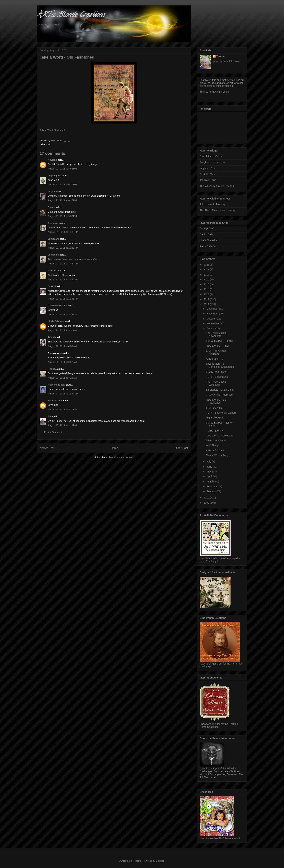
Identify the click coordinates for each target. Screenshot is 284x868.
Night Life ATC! (214, 418)
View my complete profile (227, 61)
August (211, 328)
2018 (207, 270)
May (209, 472)
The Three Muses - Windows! (217, 383)
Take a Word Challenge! (52, 130)
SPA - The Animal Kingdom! (216, 352)
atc (50, 144)
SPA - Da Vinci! (215, 408)
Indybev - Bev (207, 168)
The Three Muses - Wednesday (217, 210)
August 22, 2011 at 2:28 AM (62, 315)
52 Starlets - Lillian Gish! (220, 390)
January (211, 491)
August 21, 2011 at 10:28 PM (63, 232)
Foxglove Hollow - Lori (212, 162)
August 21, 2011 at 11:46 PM (63, 279)
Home (115, 448)
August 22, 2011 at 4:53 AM (62, 346)
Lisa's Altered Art (209, 240)
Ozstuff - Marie (208, 174)
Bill (50, 416)
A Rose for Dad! (215, 450)
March (210, 482)
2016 (207, 280)
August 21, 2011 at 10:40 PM (63, 248)
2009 (207, 503)
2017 (207, 275)
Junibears (53, 239)
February (212, 486)
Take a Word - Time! (217, 346)
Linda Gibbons (56, 321)
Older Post (181, 448)
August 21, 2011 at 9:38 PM (62, 216)
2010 (207, 498)
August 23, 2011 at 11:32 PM (63, 394)
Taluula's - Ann (208, 180)
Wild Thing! (212, 445)
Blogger (160, 861)
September (213, 324)
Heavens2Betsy (57, 385)
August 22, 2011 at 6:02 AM (62, 362)
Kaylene (52, 160)
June (210, 467)
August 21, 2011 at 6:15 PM (62, 200)
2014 (207, 289)
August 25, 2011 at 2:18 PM (62, 425)
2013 (207, 294)
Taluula (52, 337)
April (209, 476)
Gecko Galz (206, 234)
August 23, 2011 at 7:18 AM (62, 378)
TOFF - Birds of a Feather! (221, 413)
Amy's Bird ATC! (215, 359)
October (211, 319)
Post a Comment (53, 432)
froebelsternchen (57, 305)
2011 (207, 304)
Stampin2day (55, 401)
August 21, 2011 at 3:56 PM (62, 169)
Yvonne (221, 56)
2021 (207, 265)
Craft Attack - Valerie (211, 156)
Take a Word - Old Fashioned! (216, 401)
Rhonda (52, 369)
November (213, 314)
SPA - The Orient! (216, 440)
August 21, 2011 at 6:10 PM (62, 184)
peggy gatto (55, 176)
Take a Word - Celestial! (219, 436)
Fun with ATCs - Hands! (219, 341)
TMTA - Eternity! (215, 431)
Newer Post (47, 448)
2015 (207, 284)
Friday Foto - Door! (217, 372)
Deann (51, 207)
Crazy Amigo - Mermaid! (220, 395)
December (213, 309)
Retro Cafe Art (208, 246)
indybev (52, 191)
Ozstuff (52, 286)
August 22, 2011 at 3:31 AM (62, 330)
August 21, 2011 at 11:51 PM (63, 299)
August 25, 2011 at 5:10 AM (62, 409)
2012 (207, 299)
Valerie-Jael (54, 271)
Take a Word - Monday (212, 204)
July (209, 462)
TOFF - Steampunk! (217, 377)
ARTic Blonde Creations (71, 15)
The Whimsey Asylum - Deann (217, 186)
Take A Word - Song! (218, 455)
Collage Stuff (207, 228)
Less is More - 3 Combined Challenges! (220, 365)
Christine (53, 223)
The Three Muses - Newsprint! (217, 334)
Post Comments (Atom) (121, 457)
